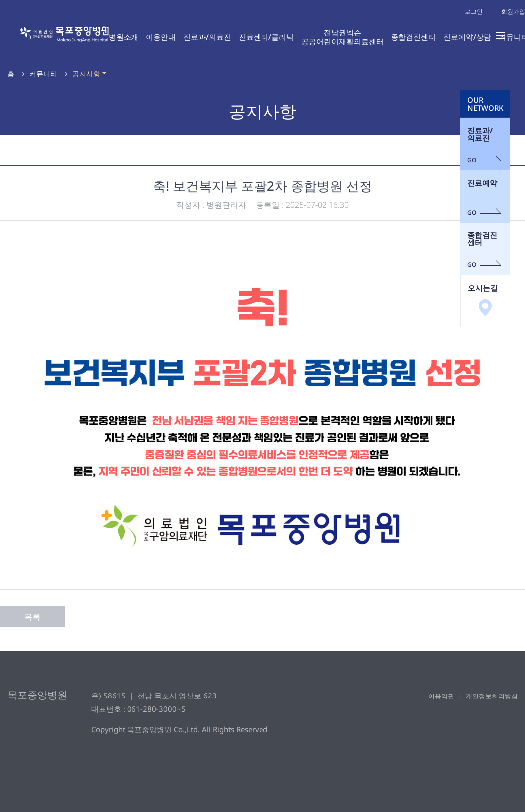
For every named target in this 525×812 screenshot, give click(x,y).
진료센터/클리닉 (266, 37)
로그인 (474, 12)
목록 (32, 617)
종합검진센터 (413, 37)
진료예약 (485, 197)
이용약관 (441, 696)
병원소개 (124, 37)
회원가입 (513, 12)
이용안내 (161, 37)
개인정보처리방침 (492, 696)
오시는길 (483, 299)
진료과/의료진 (207, 37)
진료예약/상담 (467, 37)
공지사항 (86, 73)
